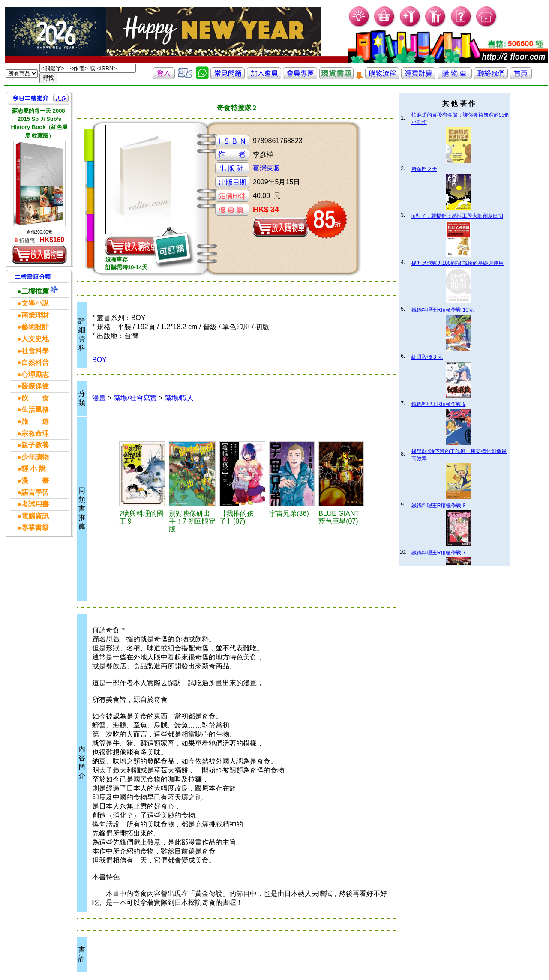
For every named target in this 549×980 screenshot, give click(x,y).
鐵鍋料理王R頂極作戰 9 (439, 404)
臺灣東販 (267, 168)
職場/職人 (179, 398)
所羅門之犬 (424, 169)
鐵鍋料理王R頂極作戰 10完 (442, 310)
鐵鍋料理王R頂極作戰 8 (439, 506)
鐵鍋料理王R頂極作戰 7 (439, 553)
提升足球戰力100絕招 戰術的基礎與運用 (457, 263)
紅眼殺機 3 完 (427, 357)
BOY (99, 360)
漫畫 (99, 398)
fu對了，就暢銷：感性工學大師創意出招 (457, 216)
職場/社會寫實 (135, 398)
